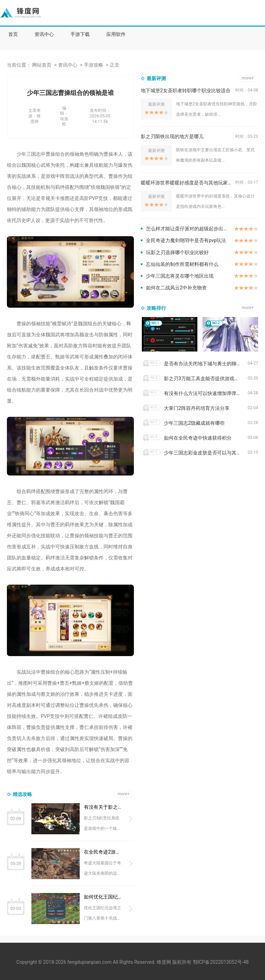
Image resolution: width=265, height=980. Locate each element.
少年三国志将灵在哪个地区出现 (180, 276)
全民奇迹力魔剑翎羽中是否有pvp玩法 (186, 240)
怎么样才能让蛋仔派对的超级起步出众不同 (190, 229)
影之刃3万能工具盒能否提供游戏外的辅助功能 (206, 378)
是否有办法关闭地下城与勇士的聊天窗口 (206, 364)
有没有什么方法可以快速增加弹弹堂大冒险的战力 (206, 393)
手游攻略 (94, 65)
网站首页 (42, 65)
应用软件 (116, 34)
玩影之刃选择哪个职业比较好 (177, 252)
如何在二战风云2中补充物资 (176, 288)
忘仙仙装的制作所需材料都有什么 (182, 264)
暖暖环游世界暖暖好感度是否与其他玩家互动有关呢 (188, 183)
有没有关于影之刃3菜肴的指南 (103, 807)
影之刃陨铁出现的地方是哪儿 (172, 136)
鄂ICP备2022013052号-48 (221, 962)
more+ (124, 794)
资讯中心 (44, 34)
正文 (115, 65)
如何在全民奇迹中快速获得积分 (198, 438)
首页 (13, 34)
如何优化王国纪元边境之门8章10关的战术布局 (103, 897)
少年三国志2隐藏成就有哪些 (194, 423)
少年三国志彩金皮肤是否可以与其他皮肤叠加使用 (206, 453)
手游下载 (80, 34)
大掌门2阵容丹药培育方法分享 (197, 408)
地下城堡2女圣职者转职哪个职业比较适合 (186, 90)
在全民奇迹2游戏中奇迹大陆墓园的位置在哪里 (103, 852)
